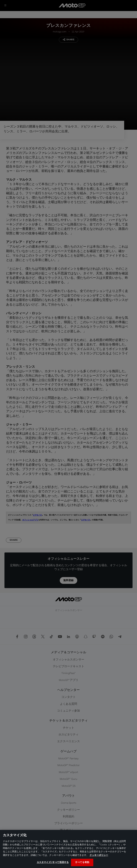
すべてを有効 (82, 862)
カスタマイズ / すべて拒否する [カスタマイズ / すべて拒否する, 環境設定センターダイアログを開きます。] (53, 862)
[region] (68, 849)
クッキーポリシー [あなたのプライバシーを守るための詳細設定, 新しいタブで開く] (99, 855)
